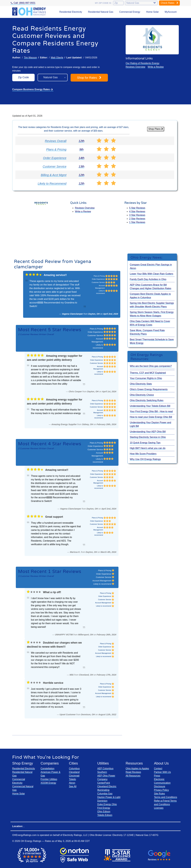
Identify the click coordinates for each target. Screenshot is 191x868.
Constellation (48, 768)
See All (73, 786)
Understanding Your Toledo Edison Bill (150, 406)
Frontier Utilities (49, 779)
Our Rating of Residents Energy (143, 63)
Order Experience (55, 158)
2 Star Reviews (137, 219)
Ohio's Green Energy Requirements (149, 389)
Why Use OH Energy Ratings (145, 459)
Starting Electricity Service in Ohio (148, 437)
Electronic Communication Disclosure (162, 783)
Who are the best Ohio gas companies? (151, 366)
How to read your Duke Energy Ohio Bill (151, 417)
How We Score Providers (143, 454)
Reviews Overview (135, 67)
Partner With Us (162, 772)
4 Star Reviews (137, 212)
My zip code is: (103, 3)
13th (82, 166)
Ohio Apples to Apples (137, 768)
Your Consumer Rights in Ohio (146, 378)
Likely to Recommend (52, 184)
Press (157, 776)
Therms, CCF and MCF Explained (148, 373)
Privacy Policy (161, 790)
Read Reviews (133, 772)
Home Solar (152, 12)
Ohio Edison (104, 811)
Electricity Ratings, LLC (75, 835)
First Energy (104, 808)
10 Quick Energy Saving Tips (145, 443)
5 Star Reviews (137, 208)
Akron (72, 783)
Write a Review (156, 67)
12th (82, 141)
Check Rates (169, 3)
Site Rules (159, 794)
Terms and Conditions (166, 797)
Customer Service (55, 166)
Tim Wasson (30, 58)
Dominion (102, 801)
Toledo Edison (105, 815)
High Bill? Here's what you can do (148, 448)
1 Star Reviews (137, 222)
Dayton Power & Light (109, 797)
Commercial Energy (130, 12)
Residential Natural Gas (101, 12)
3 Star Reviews (137, 215)
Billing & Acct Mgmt (54, 175)
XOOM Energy (48, 783)
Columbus (74, 768)
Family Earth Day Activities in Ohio (148, 279)
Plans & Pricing (56, 149)
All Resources (133, 776)
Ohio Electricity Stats (141, 384)
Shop (89, 78)
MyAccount (171, 12)
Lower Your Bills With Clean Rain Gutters (152, 274)
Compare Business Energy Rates (33, 89)
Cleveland (74, 772)
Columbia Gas (105, 794)
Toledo (72, 779)
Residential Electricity (71, 12)
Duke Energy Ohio (107, 804)
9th (81, 149)
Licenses (159, 808)
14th (82, 158)
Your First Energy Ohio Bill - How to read (151, 411)
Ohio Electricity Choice (142, 395)
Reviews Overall (56, 141)
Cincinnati (74, 776)
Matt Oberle (57, 58)
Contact (158, 768)
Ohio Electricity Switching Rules (147, 400)
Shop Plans (156, 129)
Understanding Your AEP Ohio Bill (148, 432)
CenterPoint (104, 783)
